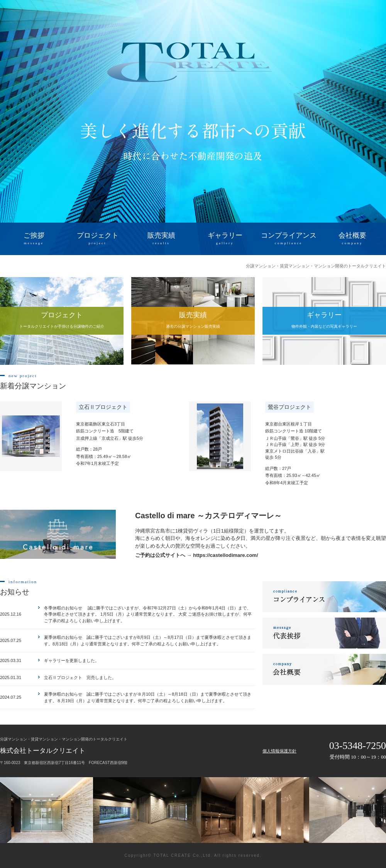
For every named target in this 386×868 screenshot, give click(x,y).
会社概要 (352, 239)
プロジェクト (97, 239)
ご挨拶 (34, 239)
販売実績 (161, 239)
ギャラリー (225, 239)
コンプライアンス (289, 239)
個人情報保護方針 (279, 751)
